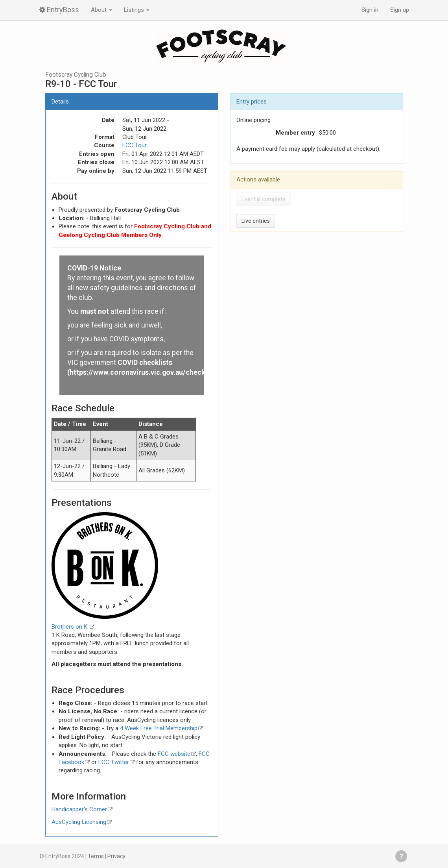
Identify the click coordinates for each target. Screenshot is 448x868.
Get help (401, 856)
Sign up (400, 10)
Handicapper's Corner (79, 809)
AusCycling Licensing (79, 822)
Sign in (370, 10)
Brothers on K (70, 627)
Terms (96, 856)
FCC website (174, 754)
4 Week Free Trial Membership (159, 728)
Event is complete (264, 199)
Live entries (256, 221)
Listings (137, 10)
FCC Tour (135, 145)
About (101, 10)
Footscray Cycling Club (76, 75)
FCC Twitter (114, 762)
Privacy (116, 856)
